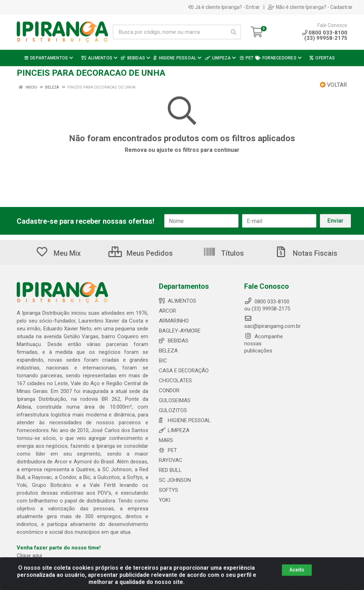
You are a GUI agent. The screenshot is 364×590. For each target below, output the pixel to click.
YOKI (165, 500)
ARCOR (167, 311)
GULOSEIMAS (175, 400)
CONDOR (169, 390)
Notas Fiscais (306, 253)
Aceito (297, 570)
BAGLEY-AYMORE (180, 331)
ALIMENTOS (178, 301)
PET (168, 450)
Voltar (333, 85)
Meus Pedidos (141, 253)
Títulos (223, 253)
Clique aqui (29, 556)
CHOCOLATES (175, 381)
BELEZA (168, 351)
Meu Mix (58, 253)
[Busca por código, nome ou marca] (170, 32)
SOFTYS (168, 490)
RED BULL (170, 470)
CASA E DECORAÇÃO (184, 371)
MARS (166, 440)
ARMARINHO (174, 321)
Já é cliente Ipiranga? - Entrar (224, 7)
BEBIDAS (174, 341)
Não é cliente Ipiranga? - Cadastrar (310, 7)
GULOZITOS (173, 410)
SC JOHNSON (175, 480)
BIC (163, 361)
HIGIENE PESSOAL (185, 420)
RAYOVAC (171, 460)
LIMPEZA (174, 430)
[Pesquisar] (234, 32)
